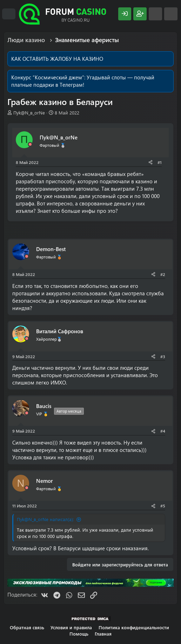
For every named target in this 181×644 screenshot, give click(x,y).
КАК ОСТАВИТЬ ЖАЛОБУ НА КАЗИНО (57, 59)
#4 (163, 431)
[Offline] (30, 144)
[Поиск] (171, 14)
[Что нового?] (155, 14)
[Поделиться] (150, 162)
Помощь (79, 634)
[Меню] (9, 14)
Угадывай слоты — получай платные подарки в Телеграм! (83, 81)
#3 (163, 356)
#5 (163, 506)
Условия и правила (71, 627)
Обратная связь (27, 627)
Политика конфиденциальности (134, 627)
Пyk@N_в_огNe (29, 113)
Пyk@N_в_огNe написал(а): (45, 519)
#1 (160, 162)
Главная (103, 634)
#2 (163, 274)
